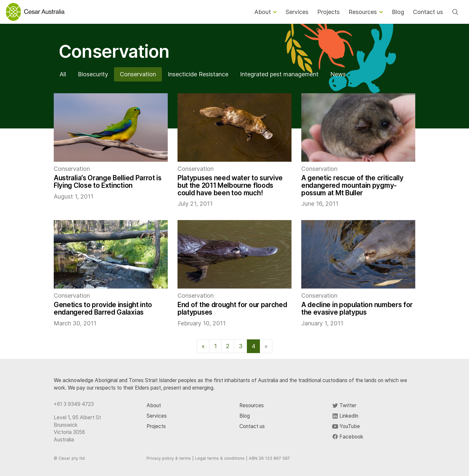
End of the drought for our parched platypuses (232, 308)
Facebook (348, 437)
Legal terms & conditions (220, 458)
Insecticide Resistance (198, 74)
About (154, 405)
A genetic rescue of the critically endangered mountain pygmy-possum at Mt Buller (352, 185)
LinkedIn (345, 416)
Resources (252, 405)
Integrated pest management (279, 74)
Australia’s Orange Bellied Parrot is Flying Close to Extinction (108, 182)
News (338, 74)
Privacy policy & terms (169, 458)
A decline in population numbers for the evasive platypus (357, 308)
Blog (245, 416)
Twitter (344, 405)
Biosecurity (93, 74)
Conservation (138, 74)
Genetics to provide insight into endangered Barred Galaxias (103, 308)
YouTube (346, 426)
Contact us (252, 426)
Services (157, 416)
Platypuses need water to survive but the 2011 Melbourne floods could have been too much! (230, 185)
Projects (156, 426)
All (63, 74)
